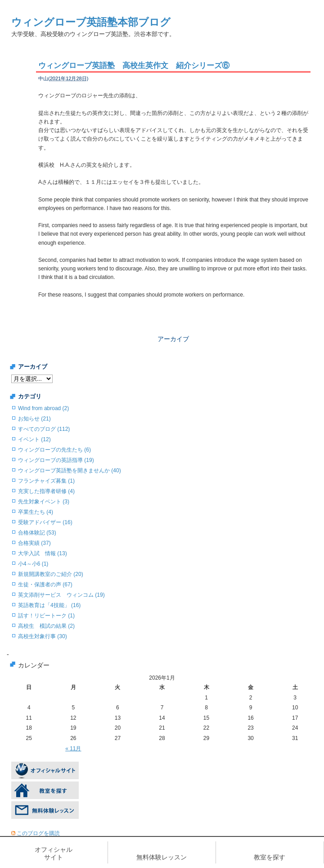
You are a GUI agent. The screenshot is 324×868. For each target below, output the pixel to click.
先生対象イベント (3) (44, 502)
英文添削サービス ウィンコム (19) (61, 595)
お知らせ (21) (34, 419)
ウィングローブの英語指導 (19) (56, 460)
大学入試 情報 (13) (43, 553)
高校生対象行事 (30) (43, 636)
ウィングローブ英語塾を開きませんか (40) (70, 471)
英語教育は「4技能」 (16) (49, 605)
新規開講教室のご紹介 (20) (51, 574)
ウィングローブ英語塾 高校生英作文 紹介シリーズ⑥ (134, 66)
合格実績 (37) (34, 543)
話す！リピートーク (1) (46, 616)
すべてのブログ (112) (44, 429)
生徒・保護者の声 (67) (45, 585)
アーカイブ (173, 339)
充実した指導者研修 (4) (46, 491)
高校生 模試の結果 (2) (46, 626)
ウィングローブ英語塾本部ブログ (91, 22)
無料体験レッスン (162, 857)
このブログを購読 (38, 833)
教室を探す (270, 857)
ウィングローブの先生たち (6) (54, 450)
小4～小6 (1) (33, 564)
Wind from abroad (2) (43, 408)
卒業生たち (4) (36, 512)
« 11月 (73, 749)
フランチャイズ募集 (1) (46, 481)
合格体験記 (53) (37, 533)
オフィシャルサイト (54, 853)
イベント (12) (34, 439)
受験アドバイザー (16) (45, 522)
